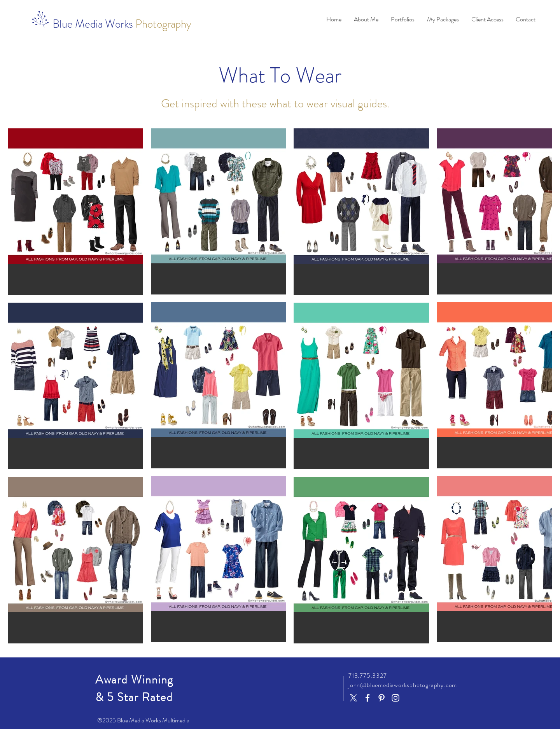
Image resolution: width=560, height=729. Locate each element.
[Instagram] (395, 698)
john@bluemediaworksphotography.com (403, 685)
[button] (366, 19)
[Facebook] (367, 698)
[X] (353, 698)
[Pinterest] (381, 698)
